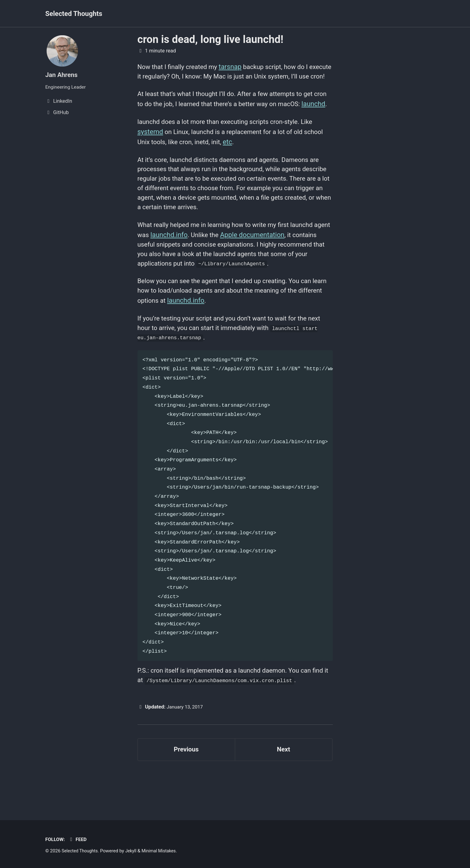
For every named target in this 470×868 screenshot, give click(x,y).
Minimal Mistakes (163, 851)
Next (283, 788)
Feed (79, 839)
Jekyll (134, 851)
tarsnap (235, 67)
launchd (150, 126)
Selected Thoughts (74, 14)
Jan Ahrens (63, 75)
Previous (186, 788)
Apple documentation (274, 264)
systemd (150, 155)
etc (255, 165)
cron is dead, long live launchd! (210, 39)
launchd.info (189, 264)
